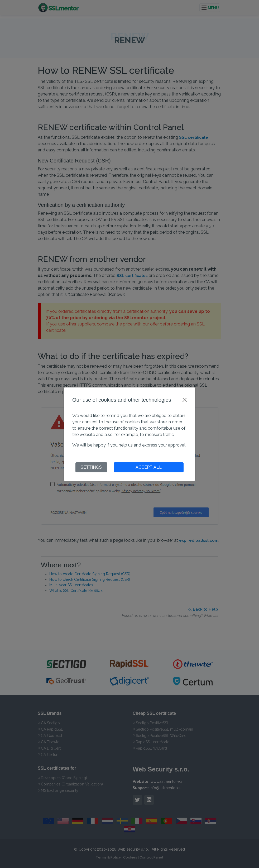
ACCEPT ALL (149, 467)
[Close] (185, 400)
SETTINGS (91, 467)
